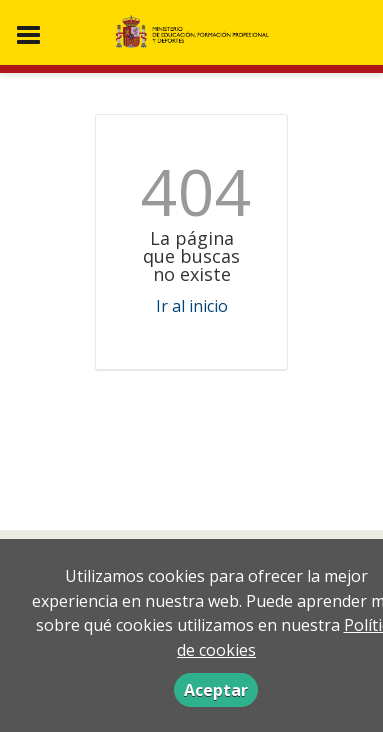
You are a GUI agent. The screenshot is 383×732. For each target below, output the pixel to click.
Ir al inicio (192, 306)
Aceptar (216, 690)
